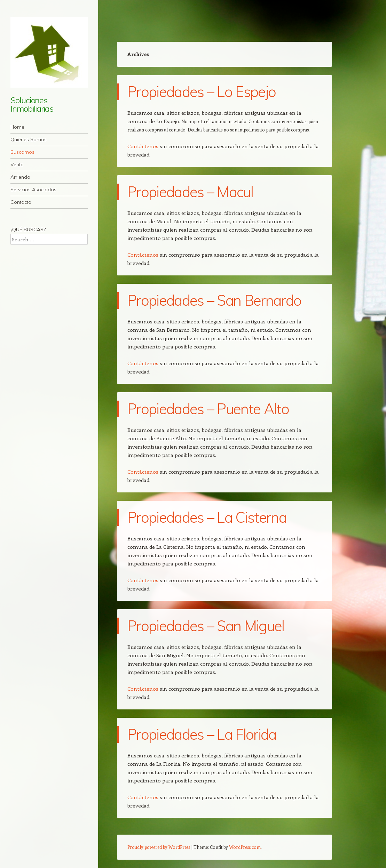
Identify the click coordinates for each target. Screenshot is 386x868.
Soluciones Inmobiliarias (32, 104)
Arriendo (20, 177)
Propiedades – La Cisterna (207, 517)
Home (17, 127)
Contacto (21, 202)
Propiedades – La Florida (202, 734)
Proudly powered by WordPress (159, 847)
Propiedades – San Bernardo (214, 300)
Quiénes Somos (29, 139)
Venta (17, 164)
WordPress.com (245, 847)
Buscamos (22, 152)
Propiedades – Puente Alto (208, 409)
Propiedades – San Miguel (206, 626)
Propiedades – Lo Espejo (202, 92)
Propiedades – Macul (190, 192)
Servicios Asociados (33, 190)
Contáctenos (143, 146)
